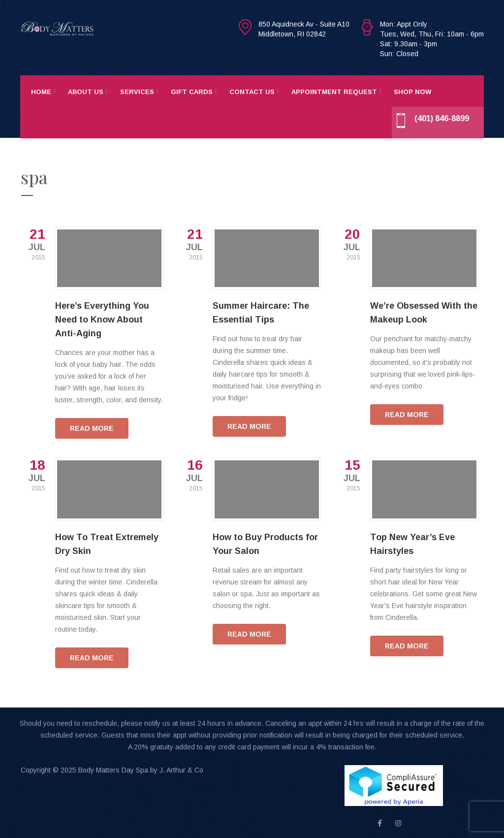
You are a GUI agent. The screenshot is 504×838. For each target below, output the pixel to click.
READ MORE (92, 428)
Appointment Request (334, 92)
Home (41, 92)
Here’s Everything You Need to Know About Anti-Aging (102, 320)
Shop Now (412, 92)
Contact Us (252, 92)
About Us (86, 92)
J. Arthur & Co (181, 770)
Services (137, 92)
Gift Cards (192, 92)
